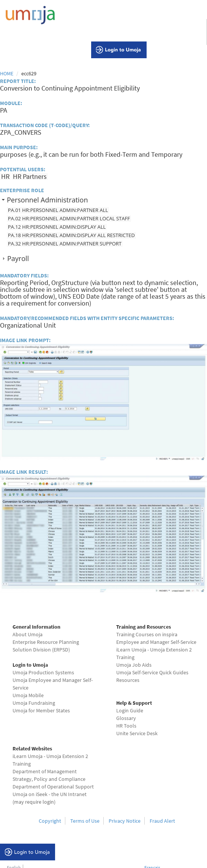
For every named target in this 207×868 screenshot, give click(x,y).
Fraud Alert (162, 821)
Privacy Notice (125, 821)
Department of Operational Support (53, 787)
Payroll (18, 258)
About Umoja (28, 634)
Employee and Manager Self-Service (156, 642)
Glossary (126, 718)
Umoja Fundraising (34, 703)
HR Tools (126, 726)
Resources (128, 680)
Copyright (50, 821)
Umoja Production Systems (43, 672)
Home (7, 73)
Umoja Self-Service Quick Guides (152, 672)
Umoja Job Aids (134, 665)
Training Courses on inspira (147, 634)
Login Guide (130, 710)
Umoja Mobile (28, 695)
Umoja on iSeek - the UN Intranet (50, 794)
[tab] (103, 200)
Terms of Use (85, 821)
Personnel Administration (47, 200)
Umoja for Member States (41, 710)
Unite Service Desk (137, 733)
